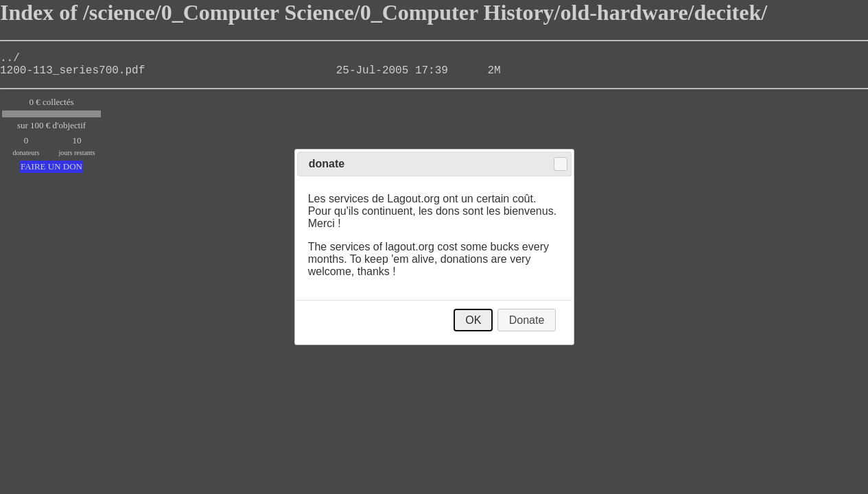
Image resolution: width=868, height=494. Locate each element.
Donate (527, 320)
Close (561, 164)
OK (473, 320)
